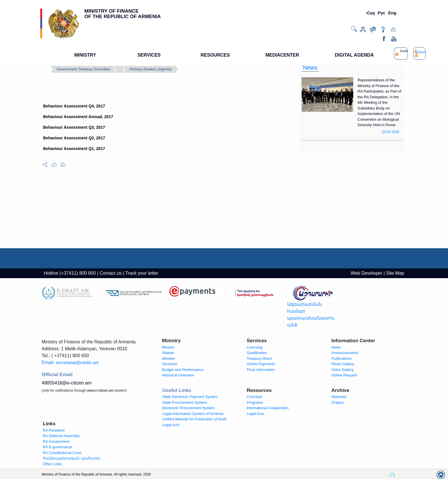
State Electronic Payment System (190, 397)
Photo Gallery (343, 364)
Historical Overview (178, 375)
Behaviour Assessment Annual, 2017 (78, 117)
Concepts (255, 397)
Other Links (52, 464)
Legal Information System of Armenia (193, 414)
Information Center (353, 341)
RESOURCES (215, 55)
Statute (168, 353)
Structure (170, 364)
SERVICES (149, 55)
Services (257, 341)
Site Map (395, 273)
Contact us (111, 273)
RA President (54, 430)
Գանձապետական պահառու (72, 458)
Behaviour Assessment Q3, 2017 (74, 127)
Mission (168, 347)
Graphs (338, 402)
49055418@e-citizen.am (67, 383)
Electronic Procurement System (188, 408)
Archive (340, 390)
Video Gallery (343, 370)
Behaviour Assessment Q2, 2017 (74, 138)
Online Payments (261, 364)
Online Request (344, 375)
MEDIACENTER (282, 55)
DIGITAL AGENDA (354, 55)
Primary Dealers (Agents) (150, 69)
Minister (169, 358)
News (310, 68)
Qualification (257, 353)
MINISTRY (85, 55)
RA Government (56, 442)
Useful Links (177, 390)
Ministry (171, 341)
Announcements (345, 353)
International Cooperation (268, 408)
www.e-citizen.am (100, 390)
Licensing (255, 347)
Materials (339, 397)
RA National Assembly (61, 436)
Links (49, 424)
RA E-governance (57, 447)
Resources (259, 390)
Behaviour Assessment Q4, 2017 (74, 106)
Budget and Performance (183, 370)
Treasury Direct (259, 358)
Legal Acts (255, 414)
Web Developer (366, 273)
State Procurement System (185, 402)
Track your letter (142, 273)
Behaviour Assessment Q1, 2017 (74, 149)
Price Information (261, 370)
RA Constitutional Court (62, 453)
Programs (255, 402)
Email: (70, 362)
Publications (341, 358)
